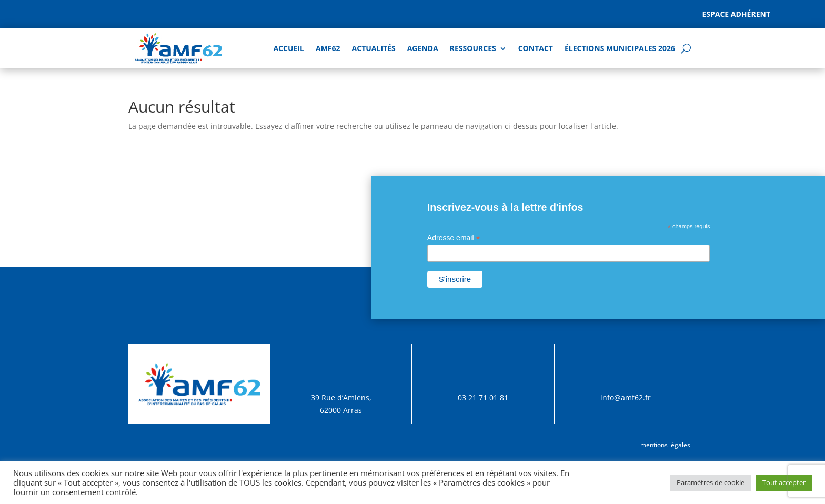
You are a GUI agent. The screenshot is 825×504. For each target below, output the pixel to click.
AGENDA (423, 48)
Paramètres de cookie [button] (711, 482)
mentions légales (665, 445)
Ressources (473, 48)
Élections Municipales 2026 (620, 48)
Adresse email (454, 238)
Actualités (374, 48)
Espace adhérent (736, 14)
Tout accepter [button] (784, 482)
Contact (536, 48)
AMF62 (328, 48)
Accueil (289, 48)
